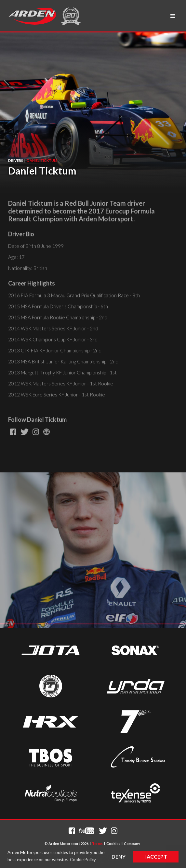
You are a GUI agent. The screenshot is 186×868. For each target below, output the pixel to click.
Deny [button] (119, 856)
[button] (173, 16)
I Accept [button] (156, 856)
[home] (32, 16)
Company (132, 844)
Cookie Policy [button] (83, 860)
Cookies (113, 844)
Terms (97, 844)
